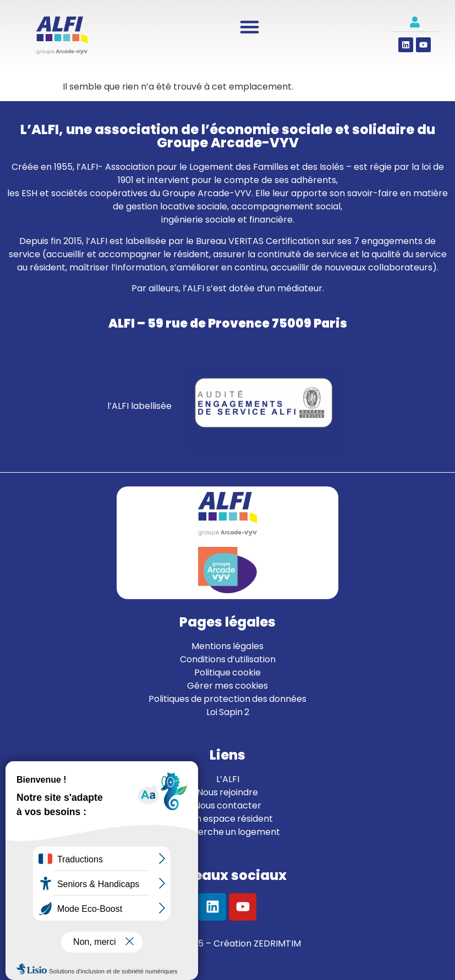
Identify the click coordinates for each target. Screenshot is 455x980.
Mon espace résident (228, 819)
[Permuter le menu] (250, 27)
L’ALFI (228, 779)
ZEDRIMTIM (277, 943)
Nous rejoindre (227, 792)
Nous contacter (228, 805)
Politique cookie (227, 672)
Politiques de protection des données (227, 699)
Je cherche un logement (227, 832)
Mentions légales (227, 646)
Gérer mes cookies (227, 686)
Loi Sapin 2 (228, 712)
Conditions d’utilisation (228, 659)
